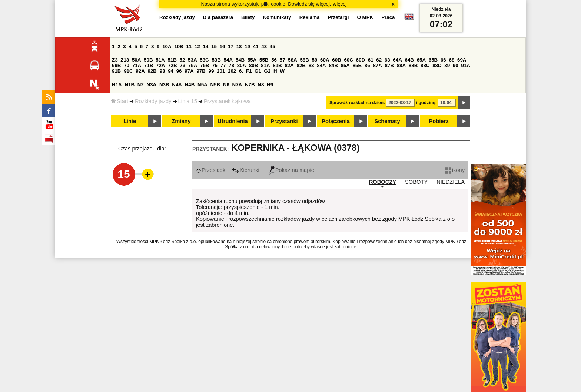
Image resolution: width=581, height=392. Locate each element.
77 (223, 65)
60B (336, 60)
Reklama (310, 17)
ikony (455, 170)
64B (409, 60)
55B (264, 60)
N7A (237, 85)
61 (371, 60)
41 (256, 46)
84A (321, 65)
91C (128, 71)
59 (315, 60)
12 (197, 46)
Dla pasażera (218, 17)
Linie (130, 121)
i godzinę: (426, 103)
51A (160, 60)
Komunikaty (277, 17)
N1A (117, 85)
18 (239, 46)
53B (216, 60)
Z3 (115, 60)
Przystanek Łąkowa (227, 101)
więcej (340, 4)
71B (149, 65)
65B (433, 60)
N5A (202, 85)
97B (201, 71)
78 (231, 65)
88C (425, 65)
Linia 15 (188, 101)
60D (361, 60)
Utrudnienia (233, 121)
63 (387, 60)
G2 (268, 71)
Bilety (248, 17)
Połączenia (336, 121)
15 (214, 46)
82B (301, 65)
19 (247, 46)
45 (273, 46)
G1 (258, 71)
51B (172, 60)
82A (289, 65)
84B (333, 65)
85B (357, 65)
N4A (177, 85)
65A (421, 60)
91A (465, 65)
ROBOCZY (383, 182)
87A (377, 65)
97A (189, 71)
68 (451, 60)
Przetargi (338, 17)
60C (348, 60)
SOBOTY (416, 182)
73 (182, 65)
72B (172, 65)
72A (160, 65)
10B (179, 46)
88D (437, 65)
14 (206, 46)
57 (283, 60)
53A (192, 60)
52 (182, 60)
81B (277, 65)
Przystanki (284, 121)
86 (367, 65)
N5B (215, 85)
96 (179, 71)
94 (171, 71)
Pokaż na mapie (291, 170)
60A (325, 60)
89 (447, 65)
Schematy (387, 121)
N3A (152, 85)
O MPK (365, 17)
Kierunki (246, 170)
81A (265, 65)
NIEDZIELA (451, 182)
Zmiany (181, 121)
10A (167, 46)
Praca (388, 17)
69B (116, 65)
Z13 (125, 60)
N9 (270, 85)
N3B (164, 85)
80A (242, 65)
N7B (250, 85)
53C (204, 60)
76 (215, 65)
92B (152, 71)
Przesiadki (211, 170)
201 (221, 71)
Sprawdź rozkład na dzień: (357, 103)
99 (211, 71)
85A (345, 65)
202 (232, 71)
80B (253, 65)
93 (162, 71)
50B (148, 60)
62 (379, 60)
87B (389, 65)
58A (292, 60)
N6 (226, 85)
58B (304, 60)
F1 (249, 71)
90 (456, 65)
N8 (261, 85)
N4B (190, 85)
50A (136, 60)
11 (189, 46)
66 (443, 60)
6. (241, 71)
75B (205, 65)
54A (228, 60)
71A (137, 65)
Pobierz (439, 121)
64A (397, 60)
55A (252, 60)
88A (401, 65)
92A (140, 71)
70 (127, 65)
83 (311, 65)
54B (240, 60)
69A (462, 60)
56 (274, 60)
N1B (130, 85)
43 (264, 46)
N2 (141, 85)
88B (413, 65)
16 (223, 46)
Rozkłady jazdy (153, 101)
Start (119, 101)
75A (193, 65)
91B (116, 71)
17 (231, 46)
